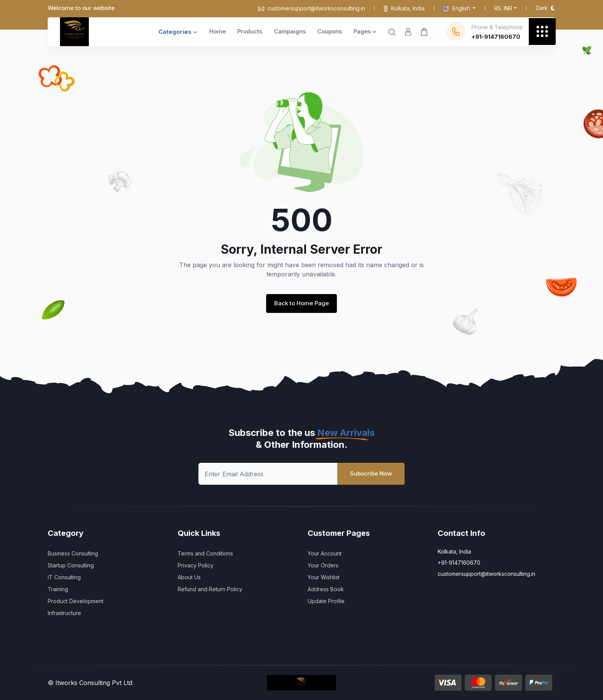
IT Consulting (64, 577)
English (457, 8)
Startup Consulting (71, 565)
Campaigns (290, 31)
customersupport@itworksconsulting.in (311, 8)
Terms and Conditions (205, 553)
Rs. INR (503, 8)
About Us (189, 577)
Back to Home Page (301, 303)
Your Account (325, 553)
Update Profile (326, 601)
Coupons (330, 31)
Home (217, 31)
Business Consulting (73, 553)
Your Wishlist (324, 577)
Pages (365, 31)
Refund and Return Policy (210, 589)
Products (250, 31)
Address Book (326, 589)
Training (58, 589)
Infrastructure (64, 613)
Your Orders (323, 565)
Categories (178, 32)
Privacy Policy (196, 565)
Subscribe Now (371, 473)
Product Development (76, 601)
